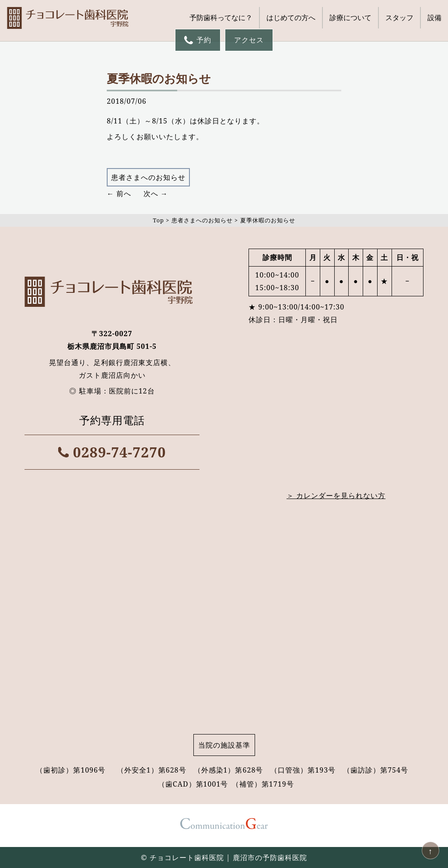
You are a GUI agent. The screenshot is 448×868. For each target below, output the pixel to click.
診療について (350, 18)
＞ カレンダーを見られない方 (336, 495)
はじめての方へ (291, 18)
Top (158, 220)
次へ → (156, 193)
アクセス (249, 40)
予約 (198, 40)
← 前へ (119, 193)
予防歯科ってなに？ (221, 18)
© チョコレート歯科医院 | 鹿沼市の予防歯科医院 (224, 857)
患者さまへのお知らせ (148, 177)
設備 (434, 18)
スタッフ (399, 18)
